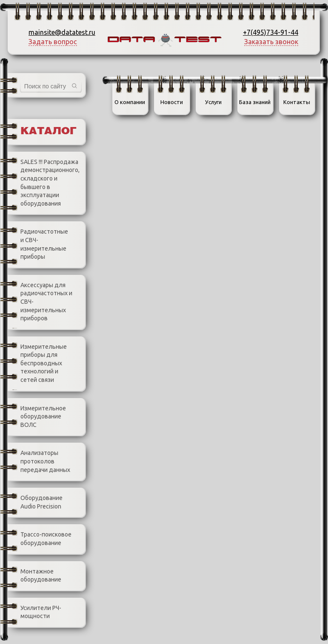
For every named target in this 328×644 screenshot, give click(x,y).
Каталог (48, 131)
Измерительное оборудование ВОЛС (37, 417)
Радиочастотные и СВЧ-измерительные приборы (38, 244)
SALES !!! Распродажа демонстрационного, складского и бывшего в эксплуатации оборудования (44, 183)
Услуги (213, 102)
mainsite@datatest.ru (62, 32)
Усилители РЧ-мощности (34, 612)
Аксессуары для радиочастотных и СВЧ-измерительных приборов (40, 302)
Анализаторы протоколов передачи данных (39, 462)
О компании (130, 102)
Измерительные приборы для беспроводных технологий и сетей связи (37, 364)
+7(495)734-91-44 (271, 32)
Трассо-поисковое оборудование (40, 539)
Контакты (297, 102)
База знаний (255, 102)
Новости (172, 102)
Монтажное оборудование (34, 576)
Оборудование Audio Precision (35, 502)
